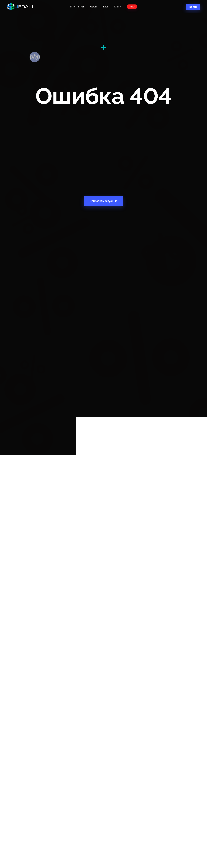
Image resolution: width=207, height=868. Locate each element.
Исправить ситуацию (103, 201)
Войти (193, 7)
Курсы (93, 7)
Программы (77, 7)
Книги (118, 7)
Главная (22, 7)
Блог (106, 7)
